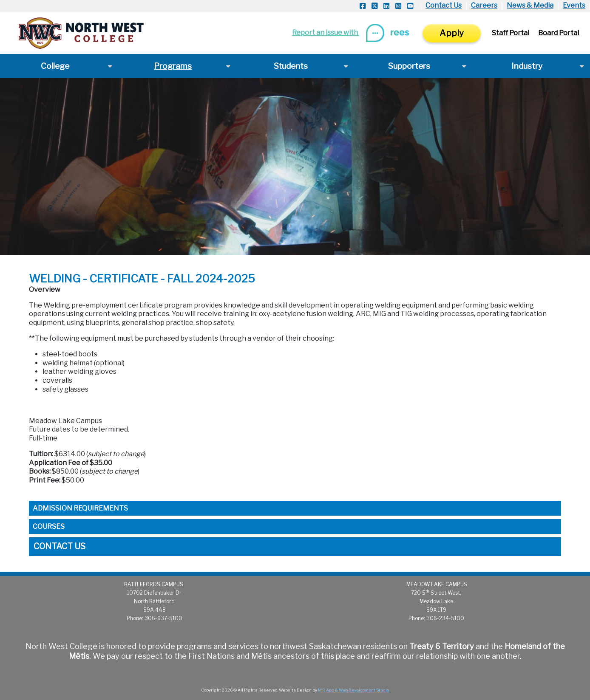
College (55, 66)
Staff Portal (511, 33)
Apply (452, 33)
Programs (173, 66)
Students (291, 66)
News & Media (530, 5)
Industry (527, 66)
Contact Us (444, 5)
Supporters (409, 66)
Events (574, 5)
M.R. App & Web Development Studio (353, 690)
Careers (484, 5)
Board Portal (559, 33)
